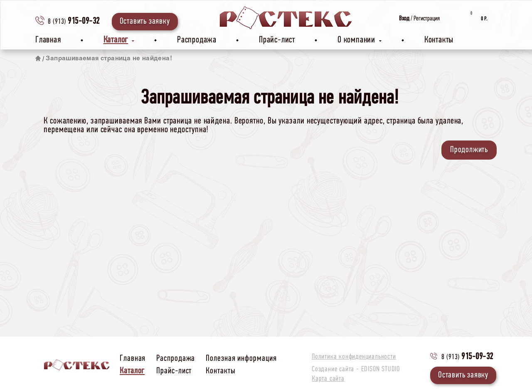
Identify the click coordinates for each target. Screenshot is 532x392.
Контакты (439, 40)
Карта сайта (328, 379)
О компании (360, 40)
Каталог (119, 40)
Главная (48, 40)
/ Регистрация (419, 19)
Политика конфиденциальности (354, 357)
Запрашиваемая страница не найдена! (109, 59)
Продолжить (469, 150)
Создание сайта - (356, 370)
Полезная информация (241, 359)
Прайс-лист (277, 40)
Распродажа (197, 40)
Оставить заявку (145, 21)
